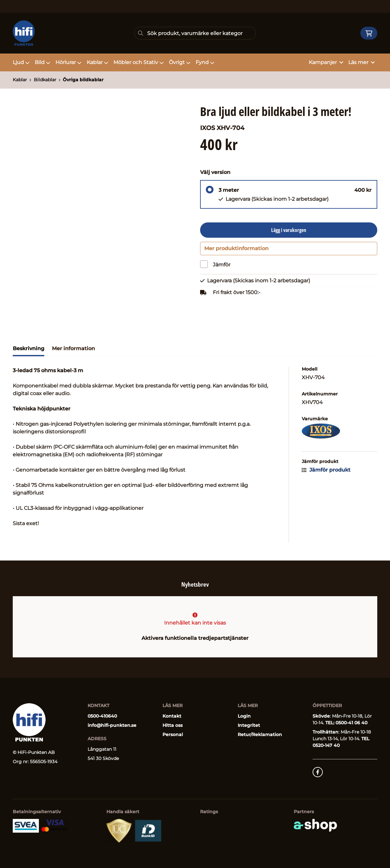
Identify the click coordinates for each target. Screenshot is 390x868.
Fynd (205, 62)
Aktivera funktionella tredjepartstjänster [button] (195, 638)
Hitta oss (173, 725)
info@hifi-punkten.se (112, 725)
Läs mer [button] (361, 62)
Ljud (21, 62)
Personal (173, 734)
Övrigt (180, 62)
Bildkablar (45, 80)
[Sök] (195, 33)
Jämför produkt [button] (326, 472)
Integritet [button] (249, 725)
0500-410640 (102, 716)
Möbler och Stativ (139, 62)
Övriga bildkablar (83, 80)
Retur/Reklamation (260, 734)
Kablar (97, 62)
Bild (43, 62)
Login (244, 716)
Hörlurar (69, 62)
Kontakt (172, 716)
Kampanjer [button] (326, 62)
